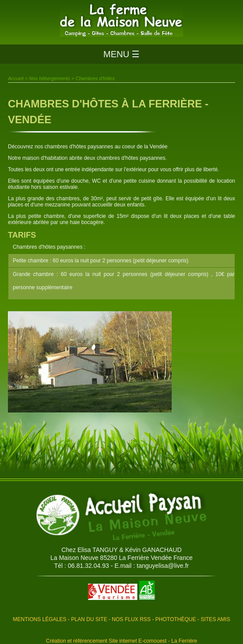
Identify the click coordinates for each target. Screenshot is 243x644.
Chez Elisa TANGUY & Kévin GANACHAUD (121, 550)
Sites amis (215, 619)
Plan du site (89, 619)
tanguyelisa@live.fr (163, 566)
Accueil (16, 78)
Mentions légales (39, 619)
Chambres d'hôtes (95, 78)
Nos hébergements (50, 78)
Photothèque (176, 619)
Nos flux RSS (131, 619)
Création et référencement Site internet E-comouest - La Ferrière (121, 641)
